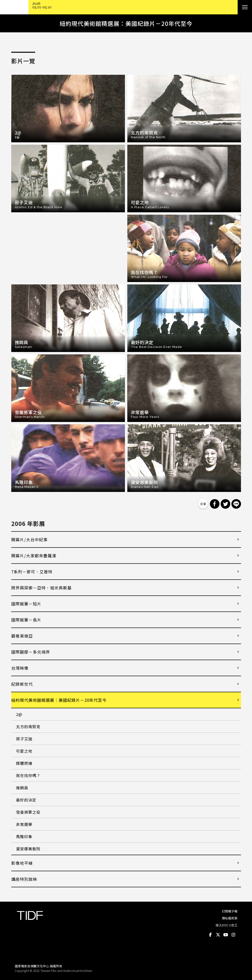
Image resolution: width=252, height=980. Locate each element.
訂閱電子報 (230, 911)
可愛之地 (24, 751)
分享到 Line (236, 504)
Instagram (234, 935)
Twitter (218, 935)
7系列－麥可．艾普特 (32, 572)
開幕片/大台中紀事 (29, 539)
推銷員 (22, 788)
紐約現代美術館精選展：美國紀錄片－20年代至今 (59, 700)
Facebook (211, 935)
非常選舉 (24, 824)
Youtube (226, 935)
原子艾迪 (24, 739)
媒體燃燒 (24, 763)
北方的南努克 (28, 726)
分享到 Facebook (215, 504)
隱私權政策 (230, 918)
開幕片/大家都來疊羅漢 (34, 556)
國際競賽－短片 (26, 604)
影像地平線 (22, 863)
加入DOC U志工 (227, 925)
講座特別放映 (24, 879)
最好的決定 (26, 800)
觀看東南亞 (22, 636)
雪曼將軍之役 (28, 812)
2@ (19, 714)
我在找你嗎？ (28, 775)
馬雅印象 (24, 836)
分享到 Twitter (225, 504)
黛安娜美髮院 (28, 849)
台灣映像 (20, 668)
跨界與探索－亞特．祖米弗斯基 (41, 588)
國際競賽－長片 (26, 620)
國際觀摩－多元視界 (31, 652)
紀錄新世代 (22, 684)
